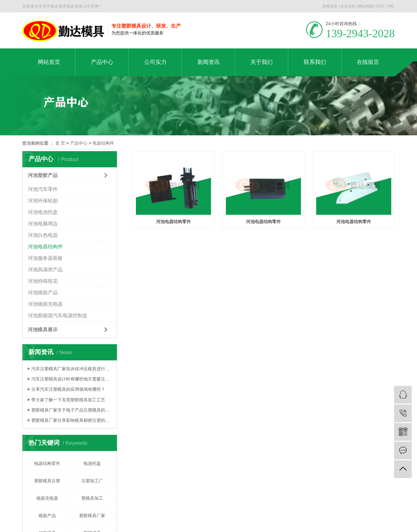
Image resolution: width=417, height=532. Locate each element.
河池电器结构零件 (173, 222)
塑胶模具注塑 (47, 481)
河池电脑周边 (43, 224)
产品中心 (79, 143)
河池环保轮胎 (43, 201)
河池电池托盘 (43, 212)
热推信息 (330, 6)
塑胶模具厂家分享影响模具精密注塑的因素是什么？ (72, 420)
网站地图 (366, 6)
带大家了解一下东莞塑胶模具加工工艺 (68, 400)
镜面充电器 (47, 498)
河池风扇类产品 (45, 270)
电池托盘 (92, 463)
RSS (380, 6)
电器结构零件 (47, 463)
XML (391, 6)
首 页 (60, 143)
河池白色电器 (43, 235)
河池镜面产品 (43, 293)
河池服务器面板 (45, 258)
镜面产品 (47, 516)
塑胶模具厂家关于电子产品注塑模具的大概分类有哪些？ (72, 410)
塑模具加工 (92, 498)
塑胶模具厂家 (92, 516)
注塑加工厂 (92, 481)
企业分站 (348, 6)
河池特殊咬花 (43, 281)
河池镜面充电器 (45, 304)
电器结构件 (103, 143)
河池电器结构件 (45, 247)
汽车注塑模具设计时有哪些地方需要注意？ (72, 379)
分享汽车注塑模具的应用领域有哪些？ (68, 389)
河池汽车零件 (43, 189)
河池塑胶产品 (43, 175)
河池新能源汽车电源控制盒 (58, 316)
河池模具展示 (43, 329)
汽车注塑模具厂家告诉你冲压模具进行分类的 (72, 369)
